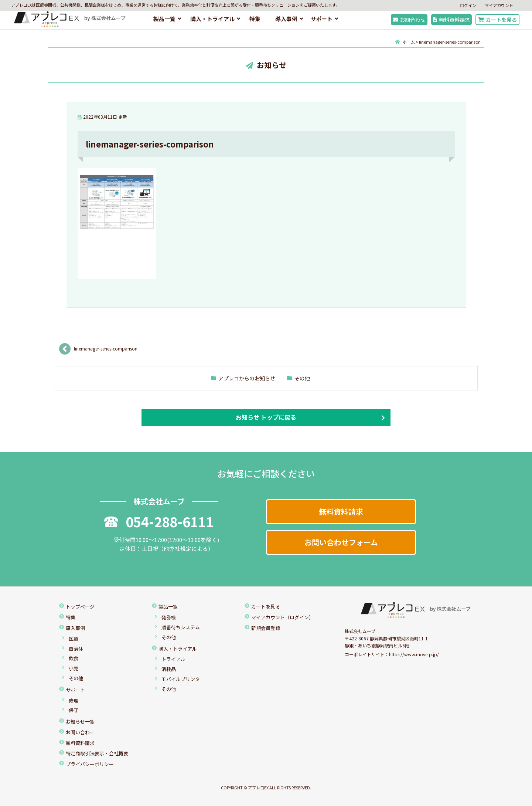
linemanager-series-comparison (106, 348)
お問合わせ (409, 20)
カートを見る (497, 20)
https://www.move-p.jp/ (414, 654)
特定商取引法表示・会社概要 (97, 753)
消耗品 (169, 669)
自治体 (76, 649)
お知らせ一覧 (80, 722)
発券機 (169, 617)
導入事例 (286, 19)
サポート (321, 19)
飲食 (74, 658)
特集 (255, 19)
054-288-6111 (159, 521)
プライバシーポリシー (90, 764)
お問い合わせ (80, 732)
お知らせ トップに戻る (266, 417)
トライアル (173, 659)
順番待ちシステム (181, 627)
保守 (74, 710)
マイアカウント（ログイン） (282, 617)
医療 (74, 639)
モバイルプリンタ (181, 679)
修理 (74, 700)
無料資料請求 (451, 20)
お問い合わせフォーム (341, 542)
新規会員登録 (266, 628)
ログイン (468, 5)
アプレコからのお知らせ (247, 378)
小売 (74, 668)
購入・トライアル (212, 19)
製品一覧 (164, 19)
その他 (302, 378)
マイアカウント (499, 5)
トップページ (80, 607)
